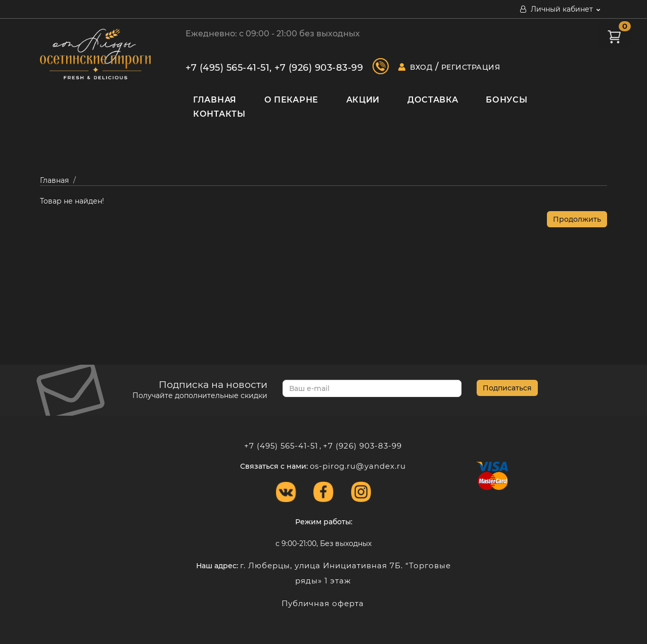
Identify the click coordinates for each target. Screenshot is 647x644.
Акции (363, 100)
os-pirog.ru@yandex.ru (358, 466)
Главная (215, 100)
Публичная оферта (323, 603)
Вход (421, 67)
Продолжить (577, 219)
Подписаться (507, 388)
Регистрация (471, 67)
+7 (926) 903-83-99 (319, 68)
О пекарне (291, 100)
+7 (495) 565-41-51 (227, 68)
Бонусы (506, 100)
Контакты (219, 114)
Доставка (433, 100)
